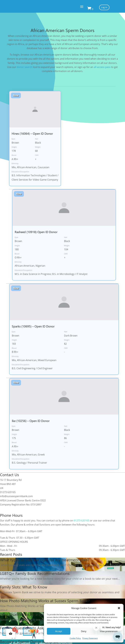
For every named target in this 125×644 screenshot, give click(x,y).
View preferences (109, 631)
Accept (59, 631)
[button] (119, 608)
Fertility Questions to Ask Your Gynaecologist (39, 628)
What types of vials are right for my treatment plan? (45, 560)
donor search (25, 67)
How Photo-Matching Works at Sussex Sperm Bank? (45, 601)
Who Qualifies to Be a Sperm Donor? (32, 614)
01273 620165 (81, 521)
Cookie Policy (75, 638)
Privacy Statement (90, 638)
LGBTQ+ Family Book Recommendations (35, 573)
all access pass (102, 67)
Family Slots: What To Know (24, 587)
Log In (104, 7)
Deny (84, 631)
